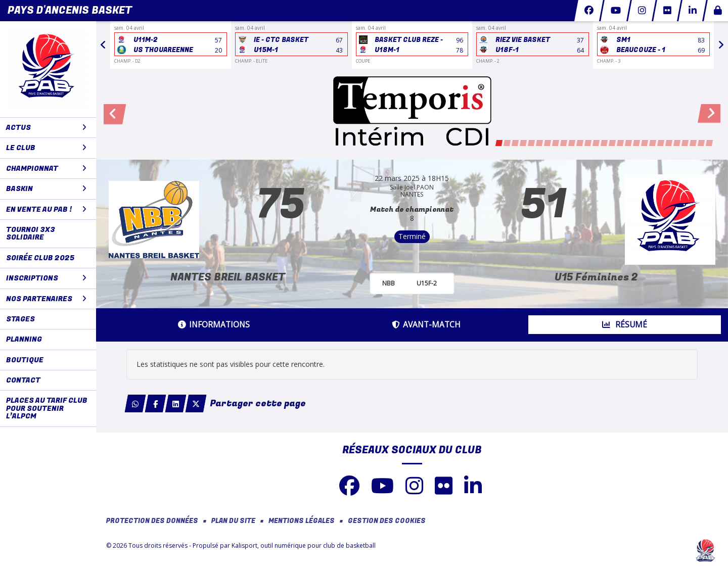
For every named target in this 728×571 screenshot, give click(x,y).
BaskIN (46, 189)
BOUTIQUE (25, 360)
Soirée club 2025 (40, 258)
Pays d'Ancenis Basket (70, 10)
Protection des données (152, 521)
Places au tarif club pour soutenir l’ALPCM (47, 408)
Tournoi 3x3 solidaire (31, 233)
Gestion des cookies (387, 521)
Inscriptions (46, 278)
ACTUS (46, 128)
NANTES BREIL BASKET (228, 277)
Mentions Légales (302, 521)
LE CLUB (46, 148)
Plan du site (233, 521)
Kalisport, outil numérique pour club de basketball (304, 545)
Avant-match (426, 325)
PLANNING (24, 339)
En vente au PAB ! (46, 209)
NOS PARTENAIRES (46, 299)
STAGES (20, 319)
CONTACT (23, 380)
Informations (214, 325)
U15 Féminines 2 (596, 277)
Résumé (625, 325)
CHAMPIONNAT (46, 169)
